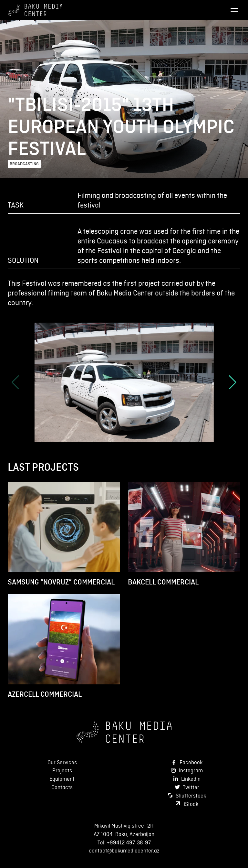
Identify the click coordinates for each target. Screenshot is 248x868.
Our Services (62, 762)
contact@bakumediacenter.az (124, 851)
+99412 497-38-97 (129, 842)
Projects (62, 770)
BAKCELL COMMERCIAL (163, 582)
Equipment (62, 779)
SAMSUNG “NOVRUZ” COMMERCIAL (61, 582)
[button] (233, 382)
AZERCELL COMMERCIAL (45, 694)
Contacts (62, 787)
